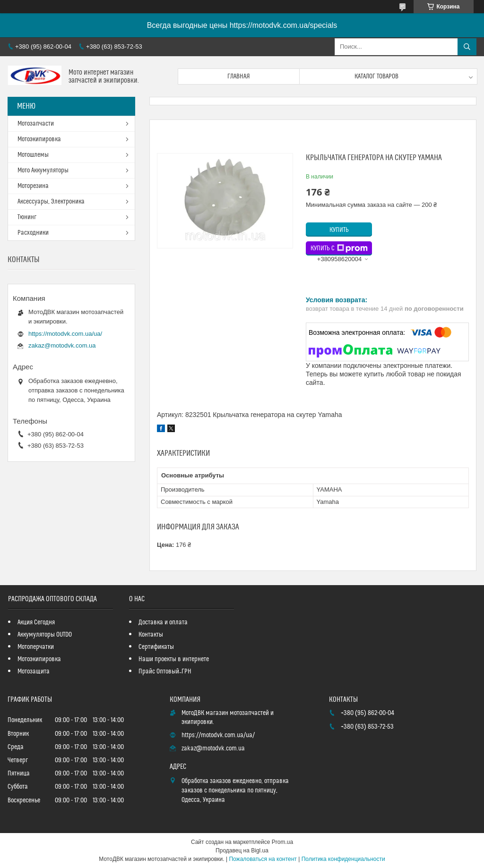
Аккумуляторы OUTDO (45, 635)
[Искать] (467, 47)
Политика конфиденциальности (343, 859)
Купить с (339, 248)
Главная (239, 77)
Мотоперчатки (36, 647)
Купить (339, 230)
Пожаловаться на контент (263, 859)
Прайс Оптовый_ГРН (165, 672)
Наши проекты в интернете (174, 659)
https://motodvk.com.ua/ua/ (65, 334)
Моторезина (33, 186)
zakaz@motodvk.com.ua (62, 345)
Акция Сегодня (36, 622)
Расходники (33, 233)
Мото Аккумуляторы (43, 170)
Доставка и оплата (163, 622)
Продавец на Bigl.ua (242, 851)
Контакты (151, 635)
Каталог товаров (376, 77)
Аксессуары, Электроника (51, 202)
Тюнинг (27, 217)
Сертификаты (156, 647)
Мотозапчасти (36, 124)
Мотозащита (34, 672)
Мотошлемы (33, 155)
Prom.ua (282, 842)
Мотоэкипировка (39, 139)
